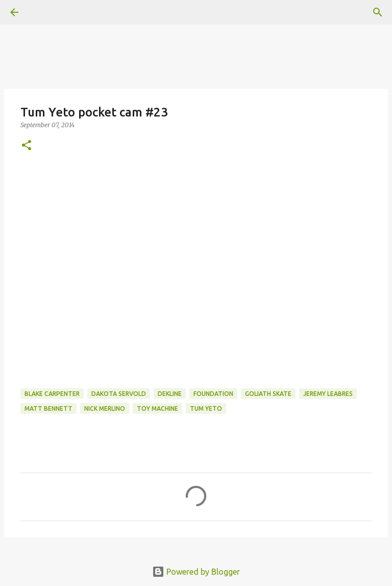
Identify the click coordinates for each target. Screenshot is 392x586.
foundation (213, 394)
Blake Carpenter (52, 394)
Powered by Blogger (196, 572)
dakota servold (119, 394)
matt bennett (48, 408)
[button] (27, 146)
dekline (170, 394)
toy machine (157, 408)
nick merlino (105, 408)
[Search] (378, 12)
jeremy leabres (328, 394)
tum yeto (206, 408)
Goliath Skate (268, 394)
